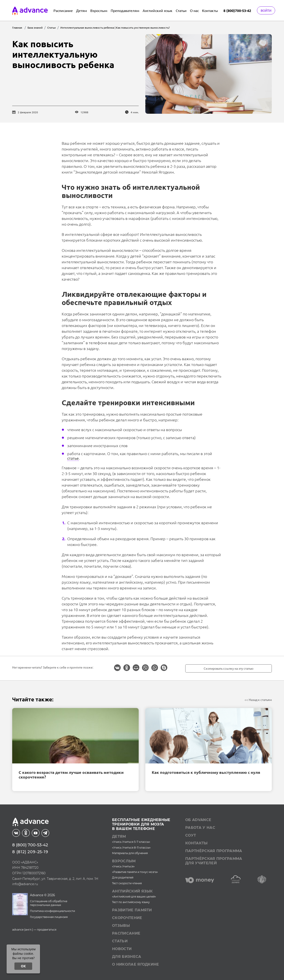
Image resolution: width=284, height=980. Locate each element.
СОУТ (191, 835)
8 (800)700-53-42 (237, 11)
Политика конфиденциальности (52, 911)
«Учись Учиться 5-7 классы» (131, 842)
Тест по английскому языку (131, 902)
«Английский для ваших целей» (134, 897)
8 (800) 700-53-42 (30, 845)
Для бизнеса (127, 957)
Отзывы (121, 926)
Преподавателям (125, 10)
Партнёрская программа (214, 851)
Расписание (63, 10)
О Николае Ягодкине (136, 964)
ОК (23, 966)
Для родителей (123, 877)
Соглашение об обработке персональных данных (49, 903)
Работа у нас (200, 828)
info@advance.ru (25, 884)
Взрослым (99, 10)
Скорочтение (127, 918)
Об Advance (198, 820)
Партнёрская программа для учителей (214, 861)
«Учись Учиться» (123, 866)
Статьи (181, 10)
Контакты (210, 10)
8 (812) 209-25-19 (30, 852)
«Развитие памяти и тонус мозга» (135, 872)
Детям (82, 10)
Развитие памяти (132, 910)
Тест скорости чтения (127, 883)
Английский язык (158, 10)
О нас (194, 10)
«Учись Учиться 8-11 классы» (131, 848)
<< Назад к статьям (258, 700)
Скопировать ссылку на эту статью (229, 668)
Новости (122, 949)
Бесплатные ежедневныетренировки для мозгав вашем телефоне (141, 824)
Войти (266, 10)
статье (73, 458)
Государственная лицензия (49, 917)
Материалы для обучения (130, 853)
